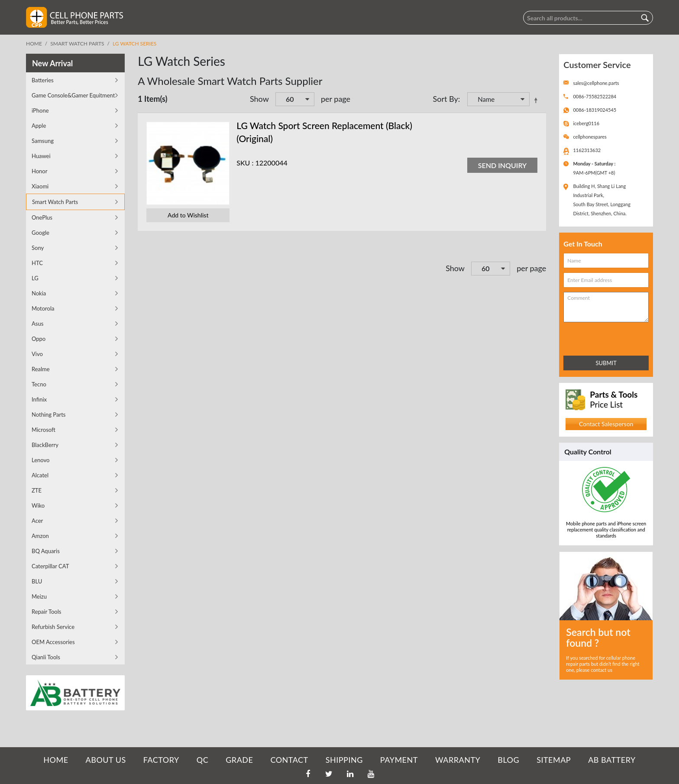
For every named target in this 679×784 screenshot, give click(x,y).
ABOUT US (106, 760)
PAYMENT (399, 760)
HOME (56, 760)
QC (202, 760)
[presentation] (601, 337)
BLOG (508, 760)
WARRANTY (458, 760)
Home (34, 44)
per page (336, 99)
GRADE (239, 760)
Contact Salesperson (606, 424)
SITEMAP (554, 760)
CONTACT (289, 760)
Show (259, 99)
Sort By (445, 99)
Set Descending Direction (537, 100)
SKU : (245, 163)
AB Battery (612, 760)
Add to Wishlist (188, 215)
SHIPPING (344, 760)
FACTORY (161, 760)
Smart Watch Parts (77, 44)
